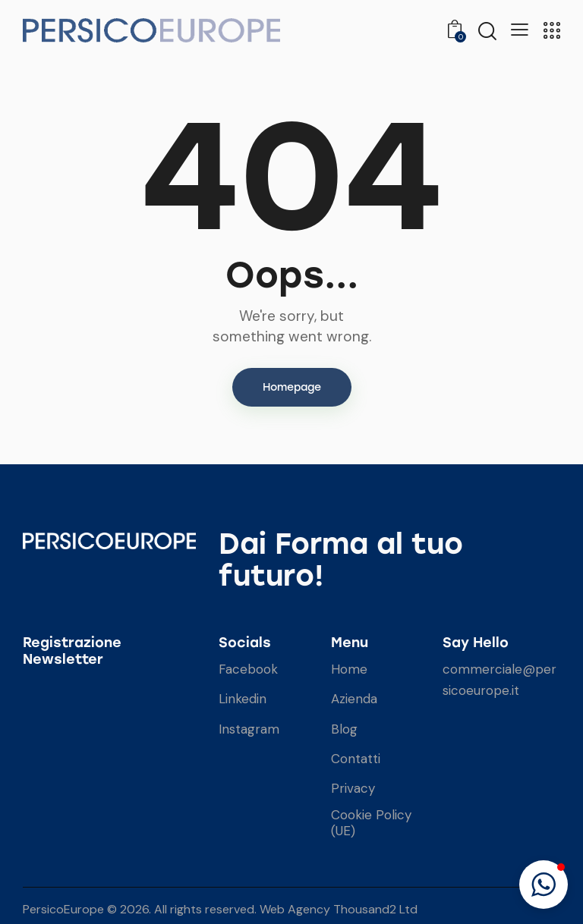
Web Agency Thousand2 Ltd (339, 909)
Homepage (292, 387)
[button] (544, 885)
